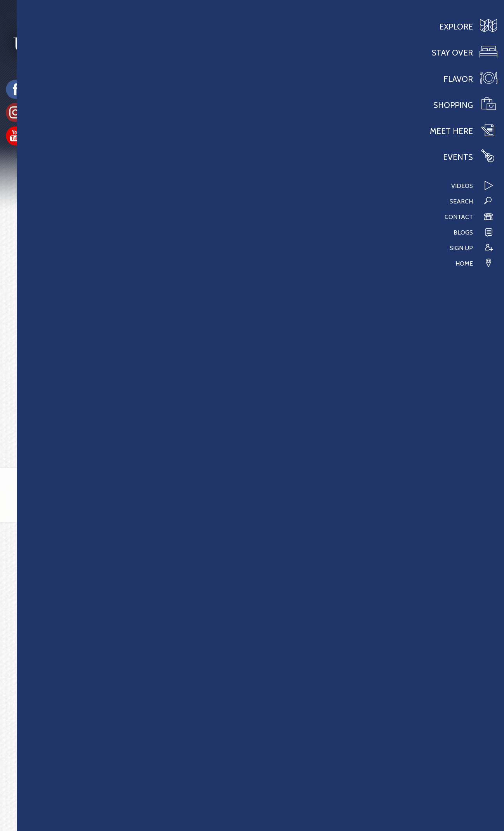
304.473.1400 (45, 783)
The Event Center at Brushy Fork (73, 320)
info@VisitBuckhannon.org (65, 794)
